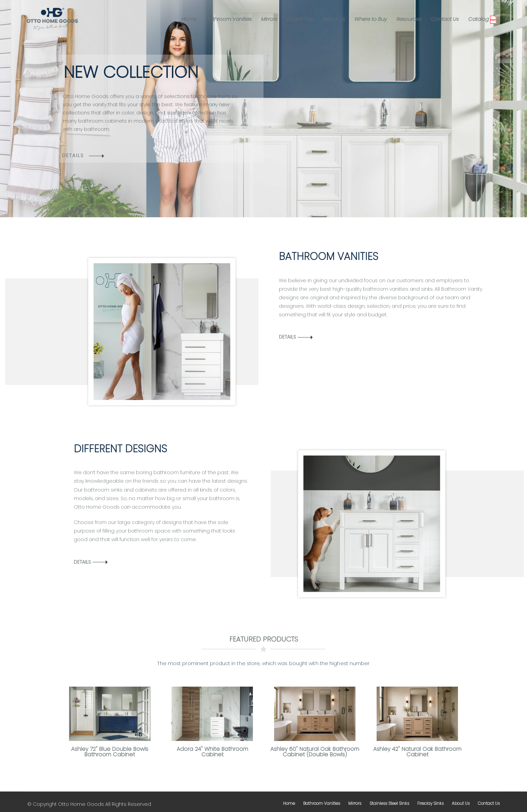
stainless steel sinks (389, 803)
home (289, 803)
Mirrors (269, 19)
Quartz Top (300, 19)
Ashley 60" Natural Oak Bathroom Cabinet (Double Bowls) (315, 752)
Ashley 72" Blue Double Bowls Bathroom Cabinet (110, 752)
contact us (489, 803)
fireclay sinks (430, 803)
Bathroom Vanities (229, 19)
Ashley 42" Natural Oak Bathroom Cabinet (417, 752)
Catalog (478, 19)
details (66, 155)
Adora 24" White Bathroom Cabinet (212, 752)
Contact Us (445, 19)
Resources (409, 19)
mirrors (355, 803)
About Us (334, 19)
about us (461, 803)
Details (287, 337)
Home (189, 19)
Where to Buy (371, 19)
